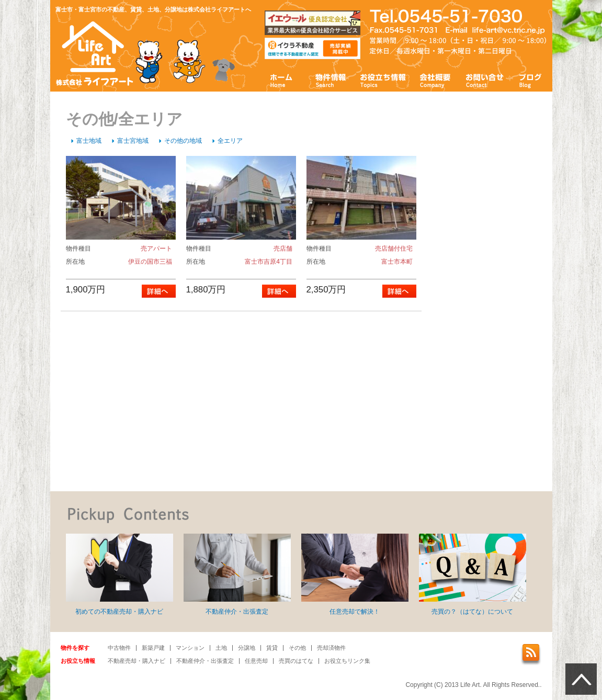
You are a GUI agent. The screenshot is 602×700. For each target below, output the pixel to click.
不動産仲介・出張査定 (237, 574)
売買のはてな (296, 661)
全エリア (230, 141)
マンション (190, 648)
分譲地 (247, 648)
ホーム (282, 80)
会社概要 (435, 80)
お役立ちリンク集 (347, 661)
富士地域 (89, 141)
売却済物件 (331, 648)
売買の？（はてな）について (473, 574)
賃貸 (272, 648)
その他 (297, 648)
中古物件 (119, 648)
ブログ (531, 80)
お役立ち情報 (383, 80)
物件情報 (330, 80)
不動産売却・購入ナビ (137, 661)
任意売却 (256, 661)
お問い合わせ (485, 80)
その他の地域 (183, 141)
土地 (221, 648)
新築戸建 (153, 648)
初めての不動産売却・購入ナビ (120, 574)
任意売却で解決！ (355, 574)
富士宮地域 (133, 141)
